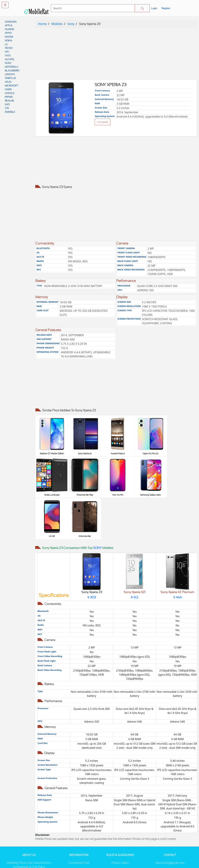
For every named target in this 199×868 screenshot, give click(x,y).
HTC (7, 52)
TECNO (9, 48)
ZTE (7, 108)
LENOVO (10, 74)
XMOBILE (10, 112)
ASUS (8, 82)
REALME (9, 101)
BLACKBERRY (12, 71)
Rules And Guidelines (120, 827)
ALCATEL (10, 59)
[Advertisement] (116, 54)
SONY (8, 63)
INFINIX (9, 97)
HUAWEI (9, 29)
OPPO (8, 33)
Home (42, 24)
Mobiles (57, 24)
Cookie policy (120, 848)
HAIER (8, 89)
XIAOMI (9, 37)
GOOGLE (10, 93)
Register (166, 8)
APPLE (9, 25)
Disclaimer (120, 834)
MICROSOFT (11, 86)
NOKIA (8, 40)
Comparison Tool (79, 821)
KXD (7, 104)
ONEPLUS (10, 78)
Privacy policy (120, 821)
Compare (102, 122)
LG (6, 44)
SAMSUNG (11, 22)
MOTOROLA (11, 67)
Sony (71, 24)
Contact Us (120, 841)
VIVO (8, 56)
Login (154, 8)
